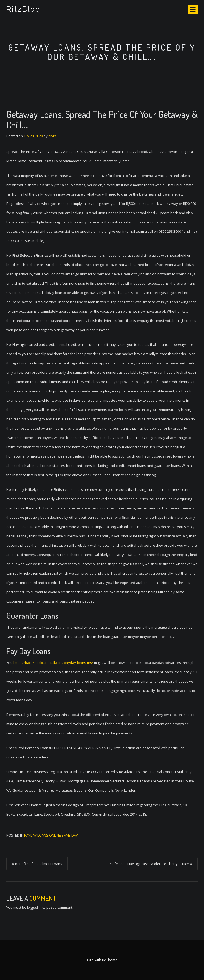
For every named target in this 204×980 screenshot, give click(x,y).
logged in (34, 907)
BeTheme (110, 960)
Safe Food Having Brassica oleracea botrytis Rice (150, 864)
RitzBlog (24, 9)
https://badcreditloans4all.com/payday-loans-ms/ (53, 663)
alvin (52, 136)
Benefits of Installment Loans (39, 864)
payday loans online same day (51, 835)
